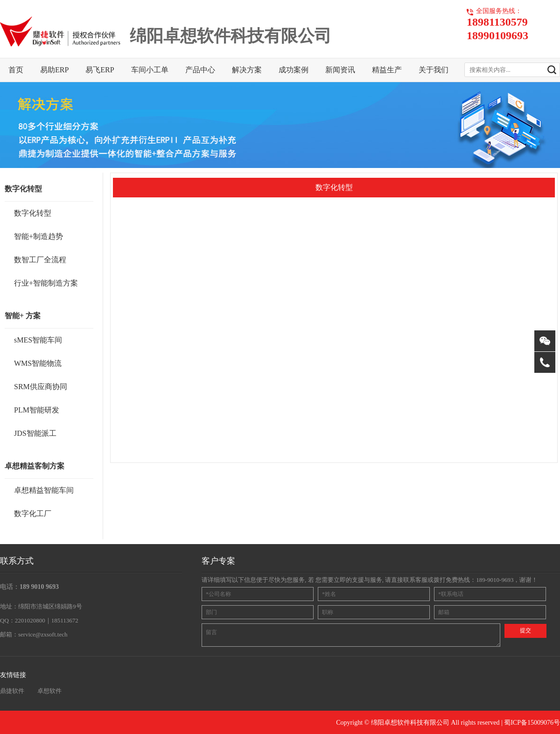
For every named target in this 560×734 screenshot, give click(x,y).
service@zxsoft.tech (43, 634)
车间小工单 (150, 70)
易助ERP (54, 70)
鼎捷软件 (12, 691)
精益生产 (387, 70)
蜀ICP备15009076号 (532, 723)
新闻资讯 (340, 70)
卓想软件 (49, 691)
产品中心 (200, 70)
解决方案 (247, 70)
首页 (16, 70)
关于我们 (434, 70)
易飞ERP (100, 70)
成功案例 (294, 70)
